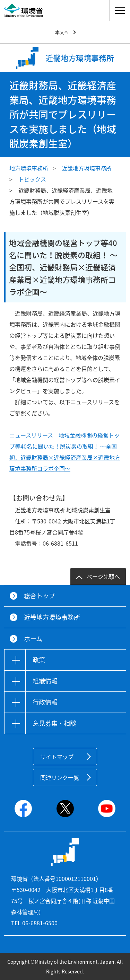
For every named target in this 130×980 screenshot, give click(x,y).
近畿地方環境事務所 (87, 168)
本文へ (62, 32)
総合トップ (40, 596)
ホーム (33, 639)
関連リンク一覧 (60, 777)
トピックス (32, 179)
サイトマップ (57, 757)
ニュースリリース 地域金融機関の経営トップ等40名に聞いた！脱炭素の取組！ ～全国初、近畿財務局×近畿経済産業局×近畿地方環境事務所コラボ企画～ (65, 452)
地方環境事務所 (29, 168)
